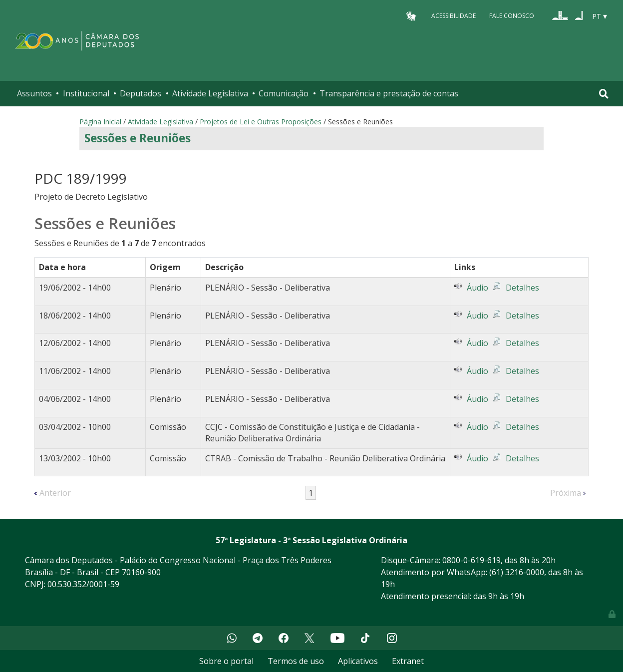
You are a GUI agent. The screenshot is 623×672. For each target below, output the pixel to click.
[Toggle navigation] (604, 94)
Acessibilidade (454, 16)
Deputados (141, 93)
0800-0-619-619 (471, 560)
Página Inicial (100, 122)
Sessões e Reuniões (138, 138)
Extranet (408, 661)
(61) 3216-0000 (517, 572)
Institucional (86, 93)
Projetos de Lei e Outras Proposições (261, 122)
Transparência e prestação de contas (389, 93)
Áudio (477, 288)
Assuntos (34, 93)
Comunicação (284, 93)
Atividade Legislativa (210, 93)
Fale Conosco (512, 16)
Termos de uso (296, 661)
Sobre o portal (226, 661)
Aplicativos (358, 661)
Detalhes (522, 288)
